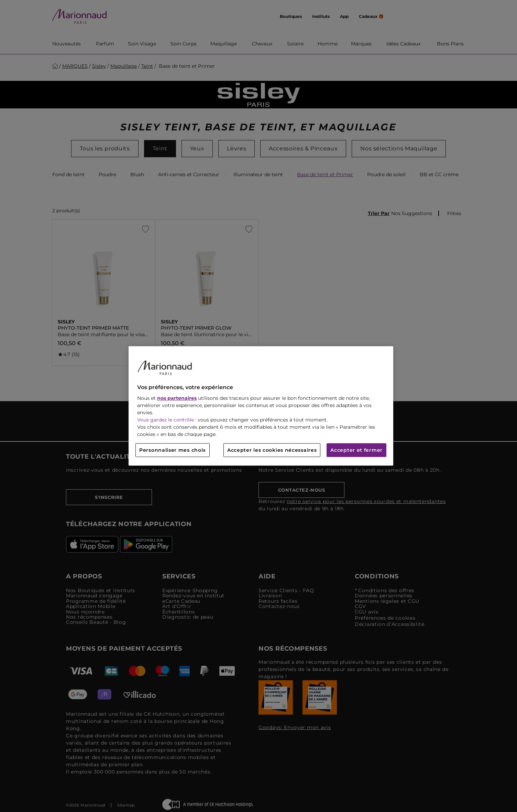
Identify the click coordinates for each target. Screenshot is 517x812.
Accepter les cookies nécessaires (272, 450)
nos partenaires (177, 398)
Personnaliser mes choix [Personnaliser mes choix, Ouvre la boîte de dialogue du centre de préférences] (173, 450)
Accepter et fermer (356, 450)
